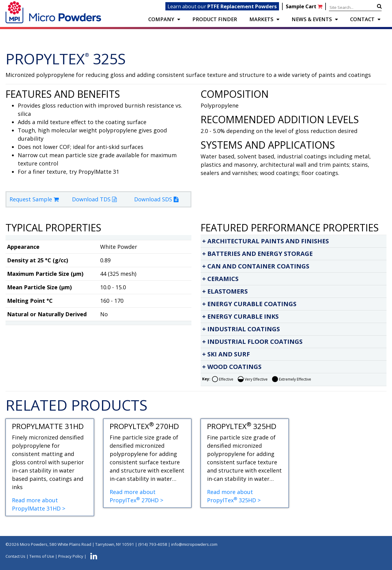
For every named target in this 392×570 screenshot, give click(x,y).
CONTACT (362, 19)
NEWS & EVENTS (312, 19)
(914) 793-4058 (153, 544)
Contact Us (15, 556)
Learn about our (222, 6)
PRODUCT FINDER (215, 19)
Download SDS (156, 199)
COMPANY (161, 19)
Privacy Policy (71, 556)
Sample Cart (305, 6)
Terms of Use (42, 556)
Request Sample (34, 199)
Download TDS (94, 199)
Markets (261, 19)
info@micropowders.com (194, 544)
